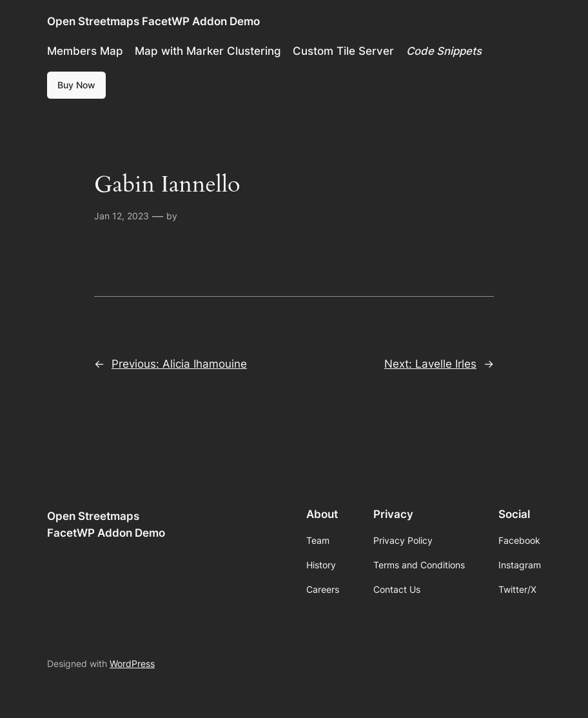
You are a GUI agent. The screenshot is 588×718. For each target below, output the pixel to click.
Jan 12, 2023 (122, 216)
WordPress (132, 663)
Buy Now (76, 85)
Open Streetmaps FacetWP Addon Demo (153, 21)
